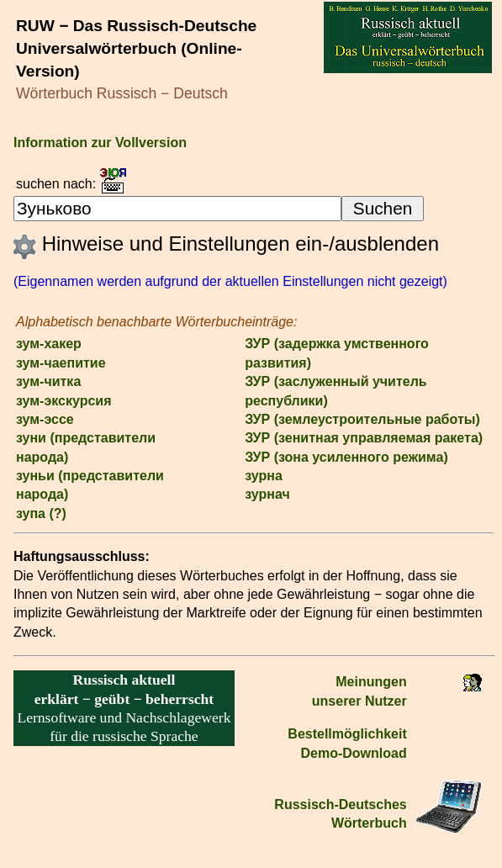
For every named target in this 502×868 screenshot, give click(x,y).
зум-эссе (45, 419)
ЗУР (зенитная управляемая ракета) (364, 438)
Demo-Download (354, 753)
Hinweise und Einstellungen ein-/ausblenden (226, 243)
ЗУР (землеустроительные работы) (362, 419)
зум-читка (48, 381)
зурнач (267, 494)
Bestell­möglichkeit (347, 734)
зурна (264, 476)
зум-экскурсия (63, 401)
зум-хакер (49, 344)
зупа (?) (41, 513)
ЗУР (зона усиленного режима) (346, 457)
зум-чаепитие (61, 363)
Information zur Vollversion (100, 143)
